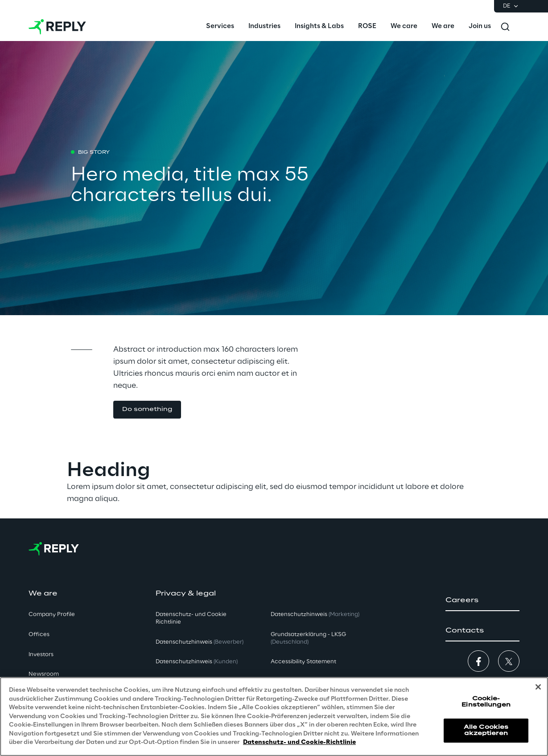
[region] (274, 717)
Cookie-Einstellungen (486, 702)
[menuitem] (220, 27)
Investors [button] (41, 655)
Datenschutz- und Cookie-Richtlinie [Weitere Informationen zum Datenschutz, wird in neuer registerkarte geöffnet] (299, 742)
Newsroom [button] (44, 674)
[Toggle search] (505, 27)
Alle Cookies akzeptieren (486, 730)
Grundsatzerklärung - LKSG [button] (308, 638)
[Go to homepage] (57, 27)
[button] (482, 600)
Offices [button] (39, 635)
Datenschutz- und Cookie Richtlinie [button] (191, 618)
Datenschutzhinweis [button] (200, 642)
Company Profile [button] (52, 614)
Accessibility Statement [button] (303, 662)
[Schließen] (538, 687)
